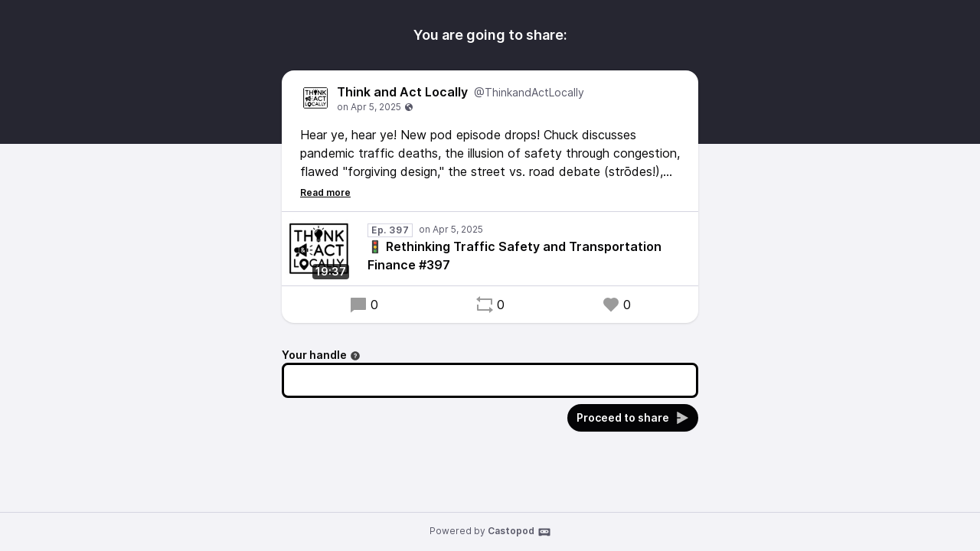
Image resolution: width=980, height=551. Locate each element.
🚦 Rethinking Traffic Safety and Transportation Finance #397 (514, 256)
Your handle (321, 355)
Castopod (519, 532)
